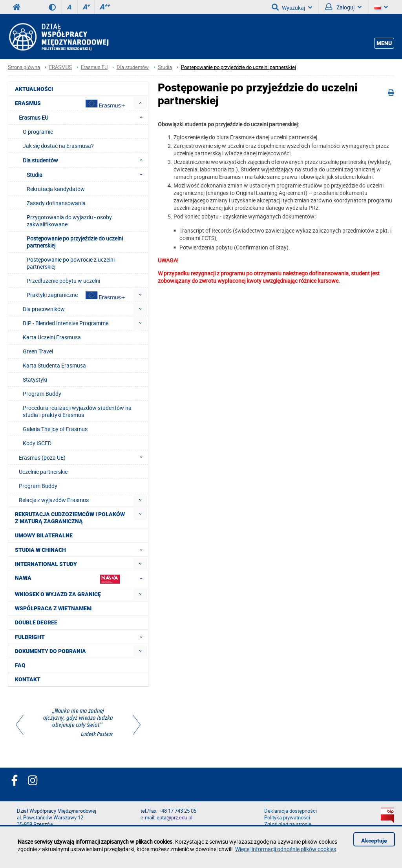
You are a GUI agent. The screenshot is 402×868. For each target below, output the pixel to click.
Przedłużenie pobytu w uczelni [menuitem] (63, 281)
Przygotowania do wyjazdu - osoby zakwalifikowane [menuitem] (69, 221)
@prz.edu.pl (179, 818)
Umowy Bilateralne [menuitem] (44, 535)
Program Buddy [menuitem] (42, 394)
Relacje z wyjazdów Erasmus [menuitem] (54, 500)
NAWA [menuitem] (81, 579)
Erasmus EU (94, 67)
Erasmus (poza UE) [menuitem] (83, 457)
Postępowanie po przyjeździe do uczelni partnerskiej (238, 67)
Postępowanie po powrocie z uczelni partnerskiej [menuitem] (71, 263)
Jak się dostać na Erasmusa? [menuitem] (58, 146)
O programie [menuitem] (38, 132)
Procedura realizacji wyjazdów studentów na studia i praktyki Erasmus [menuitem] (77, 411)
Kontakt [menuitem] (28, 679)
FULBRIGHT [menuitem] (81, 637)
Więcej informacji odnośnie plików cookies (286, 849)
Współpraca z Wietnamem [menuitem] (53, 608)
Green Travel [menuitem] (38, 351)
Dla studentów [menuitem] (85, 160)
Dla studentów (133, 67)
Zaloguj (343, 7)
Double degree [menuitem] (36, 622)
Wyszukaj (292, 7)
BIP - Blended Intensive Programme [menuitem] (66, 323)
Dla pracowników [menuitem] (44, 309)
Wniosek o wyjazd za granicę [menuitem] (58, 594)
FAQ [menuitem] (20, 665)
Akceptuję (374, 841)
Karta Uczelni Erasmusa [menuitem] (52, 337)
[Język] (381, 7)
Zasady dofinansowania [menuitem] (56, 203)
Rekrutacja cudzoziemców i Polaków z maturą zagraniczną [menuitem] (70, 518)
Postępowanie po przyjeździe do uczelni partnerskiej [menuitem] (75, 242)
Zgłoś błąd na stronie (288, 824)
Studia (165, 67)
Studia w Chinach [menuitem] (81, 550)
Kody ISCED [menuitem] (37, 443)
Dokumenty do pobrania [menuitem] (50, 651)
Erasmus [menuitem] (70, 104)
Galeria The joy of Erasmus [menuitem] (55, 429)
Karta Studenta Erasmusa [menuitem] (54, 365)
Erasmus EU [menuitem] (83, 117)
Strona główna (24, 67)
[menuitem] (140, 103)
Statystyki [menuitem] (35, 379)
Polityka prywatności (287, 818)
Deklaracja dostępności (291, 811)
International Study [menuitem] (46, 564)
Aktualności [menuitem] (34, 89)
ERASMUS (60, 67)
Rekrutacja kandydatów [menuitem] (56, 189)
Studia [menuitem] (87, 175)
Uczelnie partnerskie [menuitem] (43, 472)
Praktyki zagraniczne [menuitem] (76, 295)
